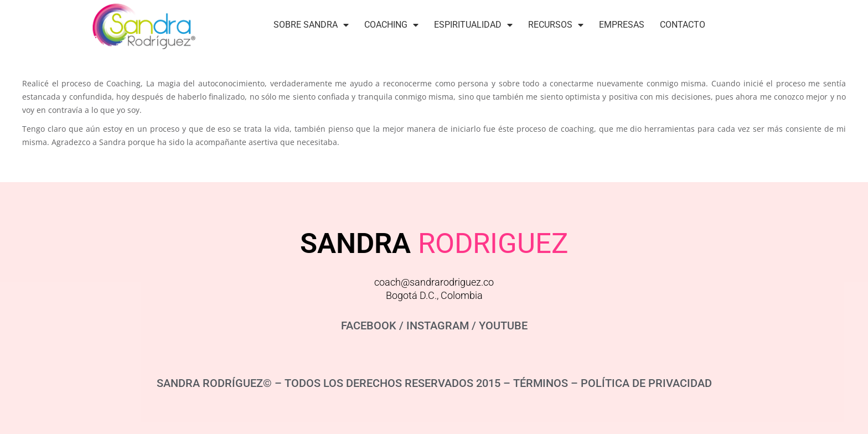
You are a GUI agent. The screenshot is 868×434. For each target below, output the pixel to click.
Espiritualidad (473, 25)
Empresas (622, 25)
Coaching (391, 25)
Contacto (683, 25)
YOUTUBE (503, 325)
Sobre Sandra (311, 25)
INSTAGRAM (438, 325)
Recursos (556, 25)
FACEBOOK (369, 325)
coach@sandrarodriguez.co (434, 282)
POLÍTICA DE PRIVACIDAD (646, 383)
